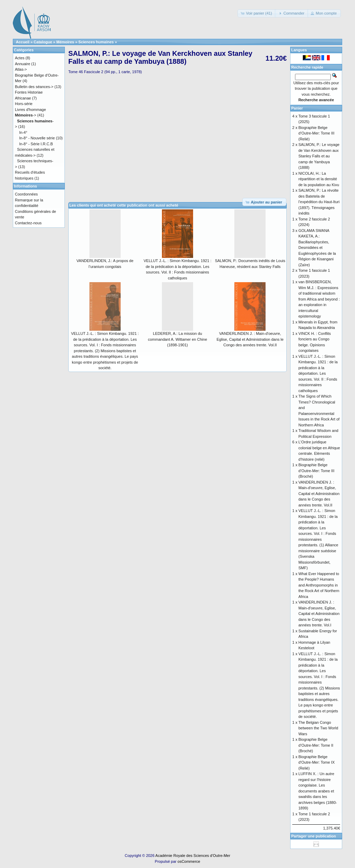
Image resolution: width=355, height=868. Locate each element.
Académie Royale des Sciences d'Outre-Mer (193, 856)
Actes (20, 58)
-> (25, 115)
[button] (257, 13)
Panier (297, 108)
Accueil (23, 42)
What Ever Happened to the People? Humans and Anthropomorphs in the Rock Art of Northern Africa (319, 585)
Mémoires (65, 42)
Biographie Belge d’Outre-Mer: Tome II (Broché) (316, 745)
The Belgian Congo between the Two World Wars (318, 728)
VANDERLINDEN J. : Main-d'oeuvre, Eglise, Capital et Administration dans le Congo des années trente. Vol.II (250, 339)
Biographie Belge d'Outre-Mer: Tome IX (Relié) (317, 762)
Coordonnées (26, 194)
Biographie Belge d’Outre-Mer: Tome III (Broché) (317, 471)
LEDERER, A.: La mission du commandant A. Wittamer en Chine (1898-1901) (178, 339)
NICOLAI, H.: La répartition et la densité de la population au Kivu (319, 179)
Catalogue (43, 42)
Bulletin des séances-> (34, 87)
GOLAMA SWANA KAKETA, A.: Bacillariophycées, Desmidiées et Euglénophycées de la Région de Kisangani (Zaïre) (317, 248)
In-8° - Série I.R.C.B (36, 144)
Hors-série (24, 104)
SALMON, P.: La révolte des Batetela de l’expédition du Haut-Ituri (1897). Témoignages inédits (319, 202)
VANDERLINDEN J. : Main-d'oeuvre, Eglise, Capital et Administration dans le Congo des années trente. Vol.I (319, 614)
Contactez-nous (28, 223)
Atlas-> (21, 69)
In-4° (23, 132)
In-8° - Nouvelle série (37, 138)
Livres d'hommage (31, 110)
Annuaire (23, 64)
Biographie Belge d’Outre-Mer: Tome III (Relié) (317, 133)
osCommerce (189, 861)
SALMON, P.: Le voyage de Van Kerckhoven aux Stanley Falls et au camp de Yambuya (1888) (319, 156)
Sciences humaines (96, 42)
